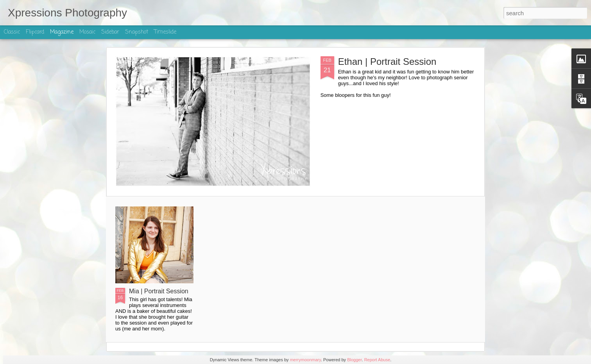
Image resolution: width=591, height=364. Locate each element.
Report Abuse (377, 360)
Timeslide (165, 32)
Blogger (354, 360)
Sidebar (110, 32)
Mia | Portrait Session (159, 291)
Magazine (62, 32)
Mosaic (87, 32)
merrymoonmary (305, 360)
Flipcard (35, 32)
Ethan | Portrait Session (387, 62)
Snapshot (137, 32)
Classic (12, 32)
